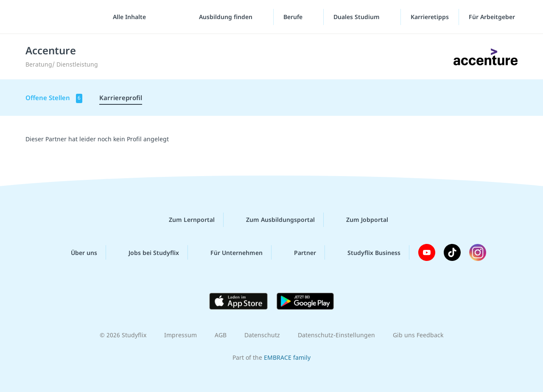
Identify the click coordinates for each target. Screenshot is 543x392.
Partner (298, 252)
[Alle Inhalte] (126, 17)
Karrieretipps (430, 17)
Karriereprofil (121, 98)
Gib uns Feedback (418, 335)
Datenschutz (262, 335)
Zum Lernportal (185, 220)
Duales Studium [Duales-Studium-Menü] (357, 17)
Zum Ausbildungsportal (274, 220)
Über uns (77, 252)
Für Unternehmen (230, 252)
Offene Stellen (54, 98)
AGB (221, 335)
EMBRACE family (287, 357)
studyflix (56, 17)
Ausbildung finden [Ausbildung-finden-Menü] (227, 17)
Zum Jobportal (360, 220)
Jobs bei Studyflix (147, 252)
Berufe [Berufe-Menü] (294, 17)
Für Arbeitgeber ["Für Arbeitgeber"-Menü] (493, 17)
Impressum (181, 335)
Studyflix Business (367, 252)
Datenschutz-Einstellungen (336, 335)
